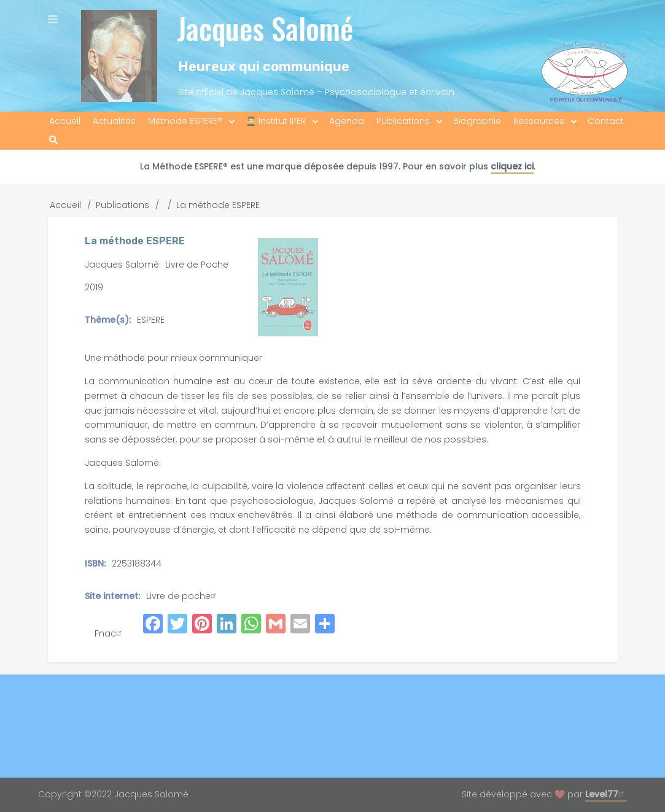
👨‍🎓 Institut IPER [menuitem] (276, 121)
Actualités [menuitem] (114, 121)
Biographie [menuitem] (477, 121)
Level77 (606, 794)
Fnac (110, 633)
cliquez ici (512, 166)
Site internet (111, 596)
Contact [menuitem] (606, 121)
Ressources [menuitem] (539, 121)
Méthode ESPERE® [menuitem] (185, 121)
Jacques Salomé (265, 28)
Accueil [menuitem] (65, 121)
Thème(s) (107, 320)
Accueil (65, 205)
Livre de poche (183, 596)
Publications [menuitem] (403, 121)
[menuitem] (53, 140)
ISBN (94, 563)
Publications (122, 205)
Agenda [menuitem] (347, 121)
